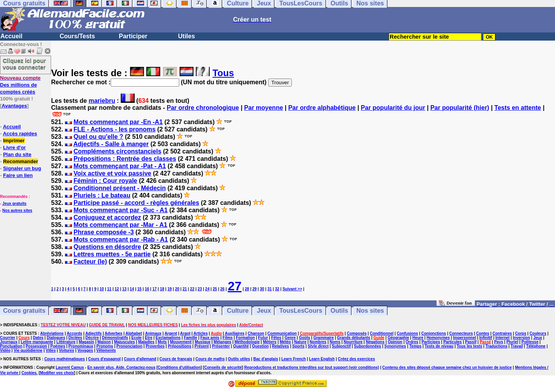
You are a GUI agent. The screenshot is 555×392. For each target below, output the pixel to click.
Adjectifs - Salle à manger (111, 144)
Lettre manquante (37, 342)
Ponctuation (11, 346)
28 (247, 289)
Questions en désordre (107, 247)
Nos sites (370, 311)
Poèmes (58, 346)
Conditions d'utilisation (179, 367)
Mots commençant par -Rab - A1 (121, 239)
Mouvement (181, 342)
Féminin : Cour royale (105, 181)
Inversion (521, 338)
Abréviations (52, 333)
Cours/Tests (77, 36)
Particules (452, 342)
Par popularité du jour (393, 108)
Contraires (502, 333)
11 (109, 289)
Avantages (14, 106)
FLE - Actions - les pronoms (115, 129)
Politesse (530, 342)
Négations (375, 342)
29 (254, 289)
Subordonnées (368, 346)
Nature (300, 342)
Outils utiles (239, 359)
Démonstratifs (115, 338)
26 (222, 289)
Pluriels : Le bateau (102, 195)
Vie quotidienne (28, 350)
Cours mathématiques (64, 359)
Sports (298, 346)
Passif (471, 342)
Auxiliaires (235, 333)
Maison (104, 342)
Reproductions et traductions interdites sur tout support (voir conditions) (312, 367)
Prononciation (129, 346)
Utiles (187, 36)
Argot (185, 333)
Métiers (270, 342)
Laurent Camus (70, 367)
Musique (203, 342)
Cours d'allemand (140, 359)
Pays (499, 342)
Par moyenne (264, 108)
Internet (503, 338)
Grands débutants (354, 338)
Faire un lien (18, 175)
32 (277, 289)
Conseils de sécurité (223, 367)
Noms (335, 342)
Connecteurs (461, 333)
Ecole (136, 338)
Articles (201, 333)
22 (192, 289)
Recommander (21, 161)
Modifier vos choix (57, 373)
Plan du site (17, 154)
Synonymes (395, 346)
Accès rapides (20, 134)
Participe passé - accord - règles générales (136, 203)
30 (262, 289)
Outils (339, 311)
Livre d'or (15, 147)
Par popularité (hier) (460, 108)
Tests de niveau (439, 346)
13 (124, 289)
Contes (483, 333)
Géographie (398, 338)
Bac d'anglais (266, 359)
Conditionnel (382, 333)
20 (177, 289)
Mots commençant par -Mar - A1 (120, 225)
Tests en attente (518, 108)
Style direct (318, 346)
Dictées (75, 338)
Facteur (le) (90, 262)
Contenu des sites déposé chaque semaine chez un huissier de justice (447, 367)
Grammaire (324, 338)
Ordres (412, 342)
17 (155, 289)
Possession (36, 346)
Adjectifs (93, 333)
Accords (74, 333)
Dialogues (56, 338)
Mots (162, 342)
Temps (415, 346)
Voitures (66, 350)
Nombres (318, 342)
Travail (517, 346)
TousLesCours (301, 311)
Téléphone (536, 346)
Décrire (92, 338)
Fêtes (276, 338)
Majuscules (125, 342)
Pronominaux (81, 346)
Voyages (85, 350)
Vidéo (5, 350)
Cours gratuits (24, 311)
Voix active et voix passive (112, 173)
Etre (148, 338)
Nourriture (353, 342)
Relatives (281, 346)
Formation (246, 338)
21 (185, 289)
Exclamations (168, 338)
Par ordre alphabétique (322, 108)
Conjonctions (434, 333)
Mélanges (223, 342)
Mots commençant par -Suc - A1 (121, 210)
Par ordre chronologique (203, 108)
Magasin (86, 342)
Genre (290, 338)
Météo (285, 342)
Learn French (294, 359)
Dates (38, 338)
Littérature (66, 342)
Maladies (146, 342)
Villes (51, 350)
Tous (223, 73)
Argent (171, 333)
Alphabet (134, 333)
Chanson (256, 333)
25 (215, 289)
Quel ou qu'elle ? (98, 137)
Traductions (496, 346)
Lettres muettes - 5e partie (112, 254)
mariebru (102, 101)
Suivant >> (292, 289)
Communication (282, 333)
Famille (190, 338)
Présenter (221, 346)
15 (140, 289)
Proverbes (155, 346)
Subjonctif (341, 346)
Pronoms (105, 346)
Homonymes (438, 338)
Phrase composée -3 (104, 232)
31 (270, 289)
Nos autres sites (17, 210)
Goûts (304, 338)
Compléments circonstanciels (117, 151)
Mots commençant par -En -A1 (118, 122)
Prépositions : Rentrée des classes (125, 159)
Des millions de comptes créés (20, 85)
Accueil (11, 36)
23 (200, 289)
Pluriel (512, 342)
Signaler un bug (22, 168)
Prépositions (180, 346)
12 (117, 289)
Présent (202, 346)
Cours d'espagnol (104, 359)
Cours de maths (210, 359)
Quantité (241, 346)
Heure (418, 338)
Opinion (395, 342)
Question (260, 346)
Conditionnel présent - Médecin (120, 188)
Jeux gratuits (14, 204)
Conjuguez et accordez (107, 217)
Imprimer (14, 141)
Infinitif (486, 338)
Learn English (322, 359)
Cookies (29, 373)
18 (162, 289)
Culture (238, 311)
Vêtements (106, 350)
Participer (133, 36)
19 (170, 289)
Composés (357, 333)
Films (228, 338)
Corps (521, 333)
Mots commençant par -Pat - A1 (120, 166)
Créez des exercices (356, 359)
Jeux (264, 311)
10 (102, 289)
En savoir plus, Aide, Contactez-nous (122, 367)
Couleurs (538, 333)
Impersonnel (465, 338)
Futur (263, 338)
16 (147, 289)
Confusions (407, 333)
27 (235, 286)
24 (207, 289)
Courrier (8, 338)
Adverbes (114, 333)
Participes (431, 342)
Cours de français (176, 359)
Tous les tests (469, 346)
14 (132, 289)
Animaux (153, 333)
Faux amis (210, 338)
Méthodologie (247, 342)
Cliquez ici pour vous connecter (24, 64)
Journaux (9, 342)
